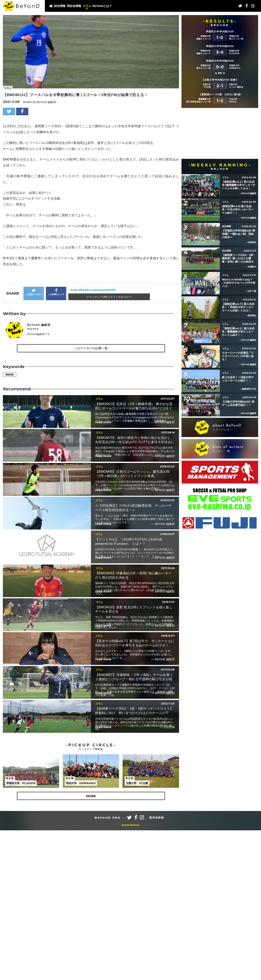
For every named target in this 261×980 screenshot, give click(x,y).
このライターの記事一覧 (91, 348)
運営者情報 (157, 967)
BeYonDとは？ (102, 6)
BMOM (10, 375)
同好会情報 (74, 6)
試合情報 (60, 6)
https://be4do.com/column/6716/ (93, 290)
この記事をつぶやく (34, 292)
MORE (91, 946)
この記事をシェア (56, 292)
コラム (87, 6)
